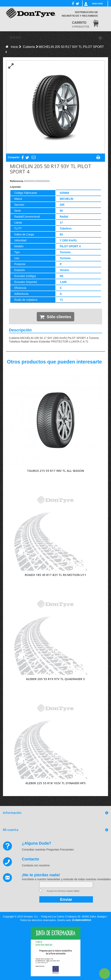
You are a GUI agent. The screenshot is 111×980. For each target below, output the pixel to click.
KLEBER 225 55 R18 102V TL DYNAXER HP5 (56, 783)
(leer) (77, 891)
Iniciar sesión (97, 4)
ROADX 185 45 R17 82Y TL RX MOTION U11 (55, 575)
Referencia (16, 181)
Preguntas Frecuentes (60, 850)
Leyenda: (16, 187)
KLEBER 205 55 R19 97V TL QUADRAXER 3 (55, 679)
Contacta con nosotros (36, 865)
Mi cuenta (11, 830)
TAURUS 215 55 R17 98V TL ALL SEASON (55, 471)
